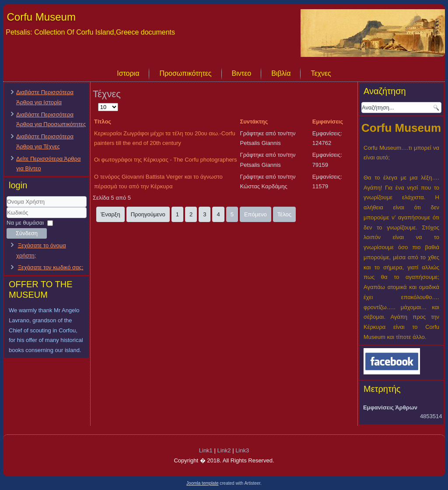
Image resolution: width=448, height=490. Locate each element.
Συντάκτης (254, 122)
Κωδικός (7, 218)
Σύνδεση (27, 233)
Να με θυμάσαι (25, 223)
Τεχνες (321, 73)
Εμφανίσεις (328, 122)
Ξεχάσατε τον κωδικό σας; (51, 267)
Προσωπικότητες (185, 73)
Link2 (224, 450)
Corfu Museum (41, 17)
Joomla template (202, 483)
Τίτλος (103, 122)
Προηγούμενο (148, 214)
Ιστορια (128, 73)
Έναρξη (110, 214)
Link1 (206, 450)
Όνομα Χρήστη (7, 207)
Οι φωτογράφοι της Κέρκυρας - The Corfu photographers (165, 160)
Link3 (242, 450)
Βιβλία (281, 73)
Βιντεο (242, 73)
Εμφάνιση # (98, 102)
